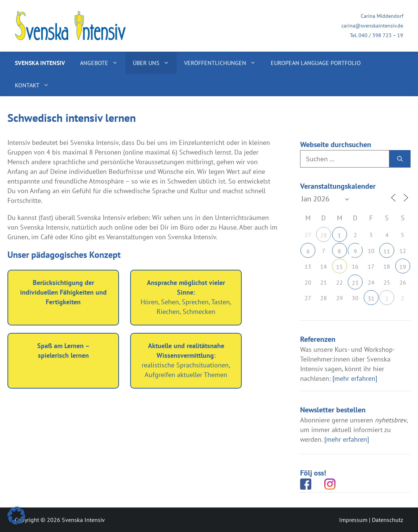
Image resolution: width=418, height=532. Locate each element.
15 (340, 267)
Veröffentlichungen (224, 63)
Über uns (155, 63)
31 (371, 298)
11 (387, 251)
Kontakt (36, 85)
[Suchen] (400, 159)
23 (355, 283)
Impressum (353, 520)
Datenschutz (388, 520)
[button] (16, 516)
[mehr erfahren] (355, 378)
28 (324, 235)
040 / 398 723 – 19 (381, 35)
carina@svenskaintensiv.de (372, 26)
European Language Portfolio (316, 63)
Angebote (103, 63)
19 (403, 267)
